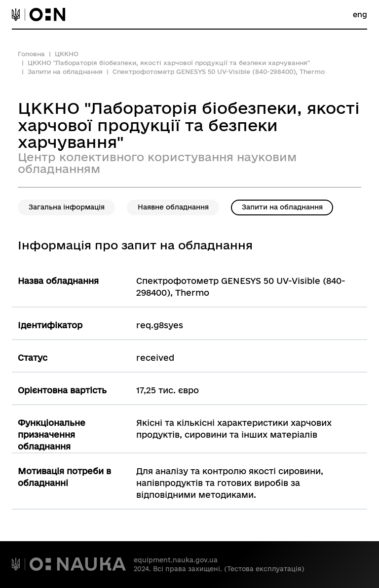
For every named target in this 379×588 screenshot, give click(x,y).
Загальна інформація (67, 207)
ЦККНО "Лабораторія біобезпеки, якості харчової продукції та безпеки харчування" (169, 63)
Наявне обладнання (173, 207)
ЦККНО (67, 54)
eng (360, 15)
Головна (31, 54)
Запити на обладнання (65, 71)
